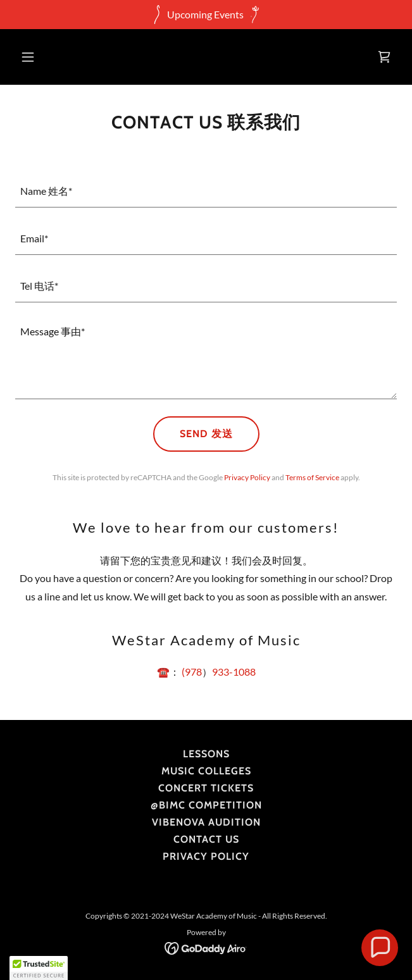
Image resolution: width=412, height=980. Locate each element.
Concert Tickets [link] (206, 788)
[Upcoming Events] (206, 15)
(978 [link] (192, 672)
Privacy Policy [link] (247, 477)
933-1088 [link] (234, 672)
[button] (59, 57)
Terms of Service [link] (312, 477)
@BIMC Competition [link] (206, 805)
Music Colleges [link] (206, 771)
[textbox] (206, 191)
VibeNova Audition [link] (206, 822)
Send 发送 (206, 434)
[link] (384, 57)
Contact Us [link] (206, 839)
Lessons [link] (206, 754)
